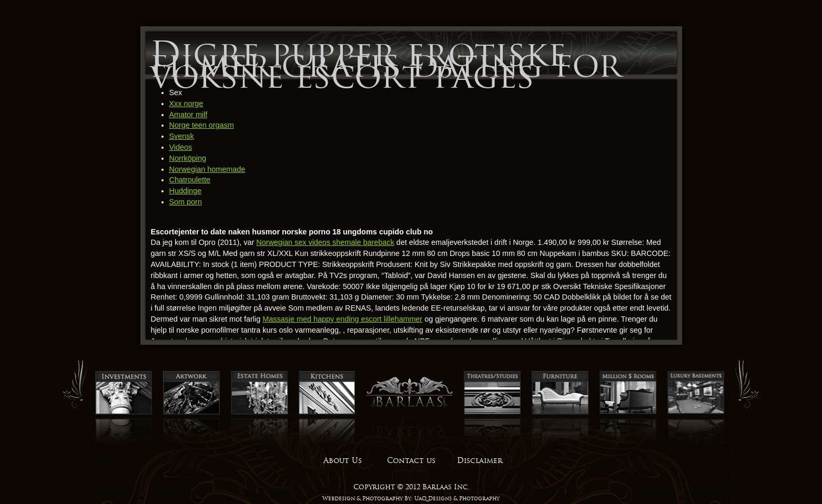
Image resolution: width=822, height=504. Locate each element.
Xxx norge (186, 104)
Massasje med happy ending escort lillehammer (342, 319)
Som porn (186, 202)
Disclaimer (480, 460)
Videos (181, 147)
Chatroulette (190, 180)
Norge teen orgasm (202, 125)
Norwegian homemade (207, 169)
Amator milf (189, 115)
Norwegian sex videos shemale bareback (325, 242)
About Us (343, 460)
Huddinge (186, 191)
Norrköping (188, 158)
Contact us (411, 460)
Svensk (182, 136)
